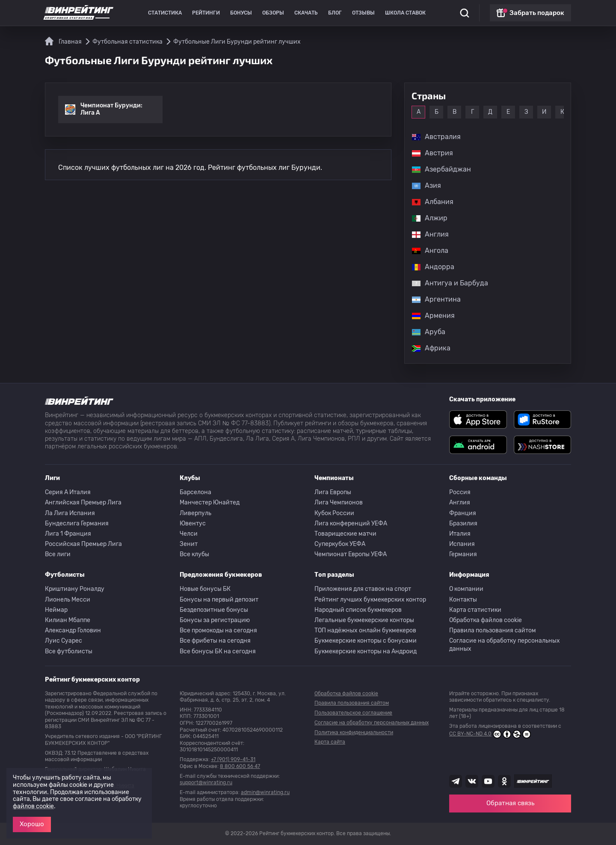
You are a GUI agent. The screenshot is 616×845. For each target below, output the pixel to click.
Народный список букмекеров (358, 610)
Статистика (165, 13)
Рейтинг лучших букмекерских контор (370, 600)
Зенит (189, 544)
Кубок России (334, 513)
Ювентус (193, 523)
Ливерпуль (195, 513)
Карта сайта (330, 742)
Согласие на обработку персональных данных (505, 645)
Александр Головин (73, 630)
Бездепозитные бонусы (214, 610)
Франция (463, 513)
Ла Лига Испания (70, 513)
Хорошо (32, 824)
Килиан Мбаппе (68, 620)
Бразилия (463, 523)
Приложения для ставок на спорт (363, 589)
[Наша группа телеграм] (456, 781)
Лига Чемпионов (339, 503)
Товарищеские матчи (345, 534)
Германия (463, 554)
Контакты (463, 600)
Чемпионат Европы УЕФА (351, 554)
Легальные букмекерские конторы (364, 620)
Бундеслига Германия (77, 523)
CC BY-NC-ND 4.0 (490, 734)
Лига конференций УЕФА (351, 523)
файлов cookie (33, 806)
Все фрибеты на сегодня (215, 641)
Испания (462, 544)
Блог (335, 13)
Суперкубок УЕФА (340, 544)
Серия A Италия (68, 492)
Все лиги (58, 554)
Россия (460, 492)
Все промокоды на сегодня (218, 630)
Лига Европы (333, 492)
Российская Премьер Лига (83, 544)
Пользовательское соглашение (353, 713)
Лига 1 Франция (68, 534)
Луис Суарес (64, 641)
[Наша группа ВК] (472, 781)
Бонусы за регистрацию (215, 620)
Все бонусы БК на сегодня (218, 651)
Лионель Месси (68, 600)
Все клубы (194, 554)
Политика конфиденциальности (354, 732)
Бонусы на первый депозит (219, 600)
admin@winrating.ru (265, 792)
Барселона (195, 492)
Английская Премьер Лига (83, 503)
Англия (460, 503)
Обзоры (273, 13)
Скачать (306, 13)
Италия (460, 534)
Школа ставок (405, 13)
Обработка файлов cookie (486, 620)
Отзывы (363, 13)
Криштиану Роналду (75, 589)
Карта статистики (475, 610)
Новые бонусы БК (205, 589)
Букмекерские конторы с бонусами (366, 641)
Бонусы (241, 13)
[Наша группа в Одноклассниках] (504, 781)
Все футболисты (69, 651)
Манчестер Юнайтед (210, 503)
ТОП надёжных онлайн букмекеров (365, 630)
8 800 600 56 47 (240, 766)
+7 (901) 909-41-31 (233, 759)
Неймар (56, 610)
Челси (189, 534)
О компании (466, 589)
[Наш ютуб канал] (488, 781)
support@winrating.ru (206, 783)
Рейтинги (206, 13)
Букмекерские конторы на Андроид (366, 651)
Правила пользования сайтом (493, 630)
